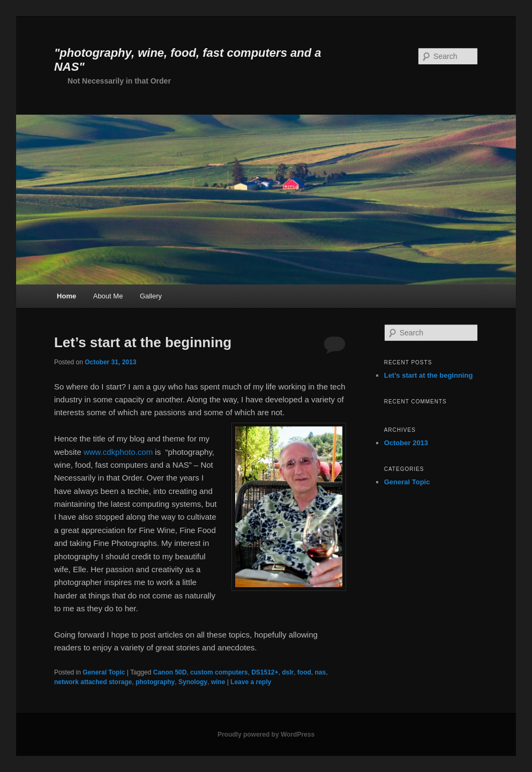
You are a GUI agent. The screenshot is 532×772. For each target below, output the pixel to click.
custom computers (219, 672)
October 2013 (406, 443)
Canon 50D (170, 672)
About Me (108, 296)
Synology (193, 682)
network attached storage (93, 682)
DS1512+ (265, 672)
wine (218, 682)
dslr (288, 672)
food (304, 672)
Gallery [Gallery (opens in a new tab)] (151, 296)
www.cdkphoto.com (118, 452)
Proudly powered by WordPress (266, 734)
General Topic (104, 672)
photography (155, 682)
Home (66, 296)
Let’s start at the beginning (143, 342)
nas (321, 672)
